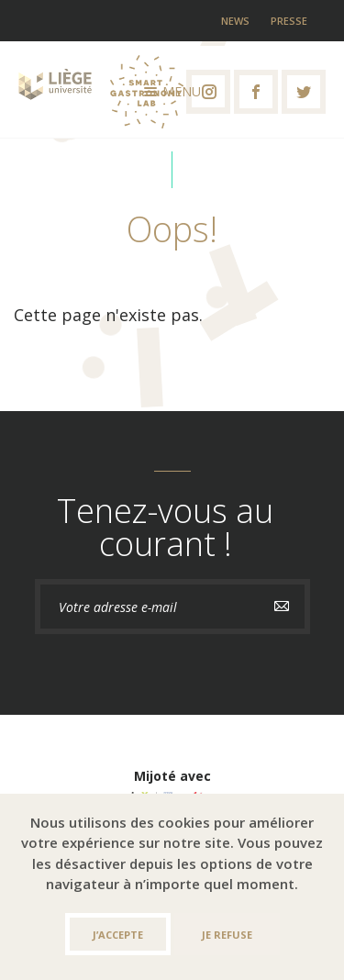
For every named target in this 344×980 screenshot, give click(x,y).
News (235, 21)
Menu (172, 91)
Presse (289, 21)
